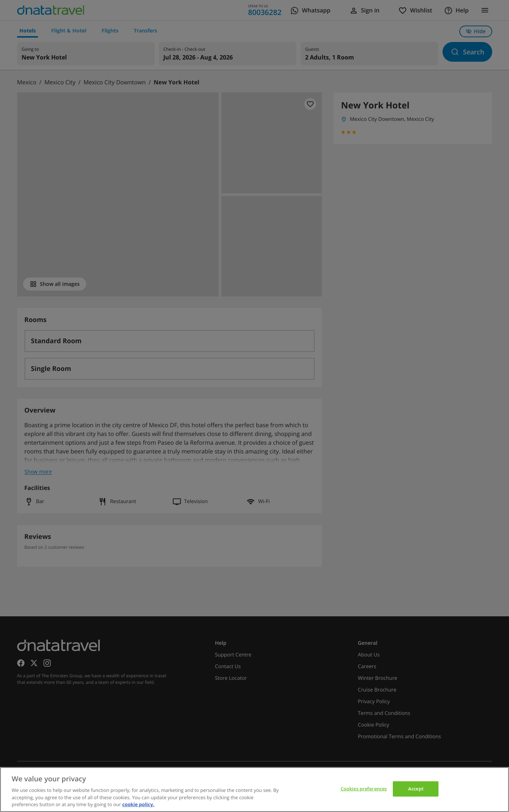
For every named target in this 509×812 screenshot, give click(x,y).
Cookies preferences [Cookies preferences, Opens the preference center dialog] (364, 789)
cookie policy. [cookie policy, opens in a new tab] (138, 804)
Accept (416, 789)
